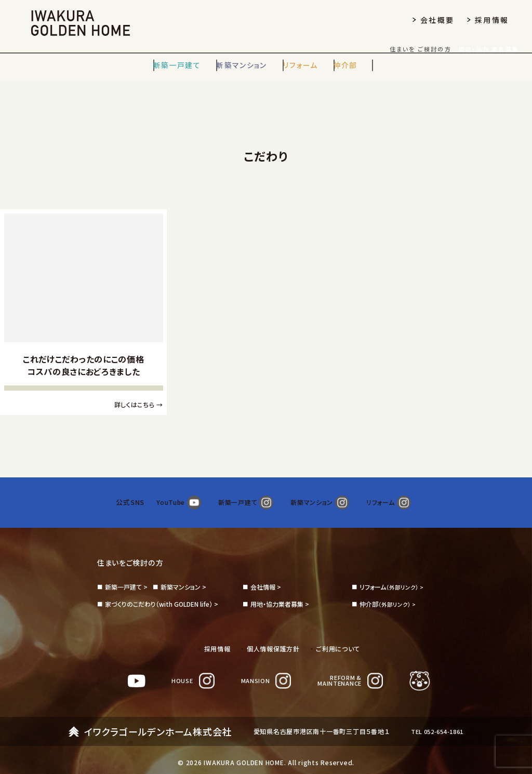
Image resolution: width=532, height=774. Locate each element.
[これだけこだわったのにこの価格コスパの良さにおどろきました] (84, 278)
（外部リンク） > (393, 576)
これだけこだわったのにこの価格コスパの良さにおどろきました (84, 365)
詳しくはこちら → (138, 404)
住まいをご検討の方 (135, 552)
